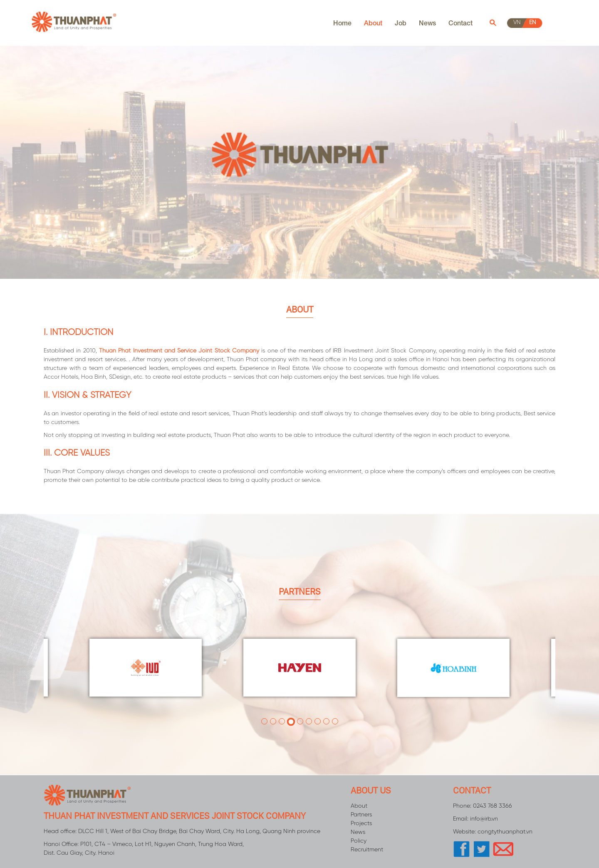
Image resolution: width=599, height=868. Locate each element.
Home (342, 23)
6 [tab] (309, 721)
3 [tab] (282, 722)
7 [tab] (318, 721)
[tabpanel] (299, 668)
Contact (460, 23)
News (427, 23)
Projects (361, 824)
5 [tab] (300, 721)
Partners (361, 815)
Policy (359, 841)
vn (517, 23)
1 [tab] (264, 721)
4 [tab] (291, 721)
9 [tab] (335, 721)
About (373, 23)
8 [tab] (326, 721)
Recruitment (367, 850)
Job (401, 23)
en (533, 23)
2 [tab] (273, 721)
